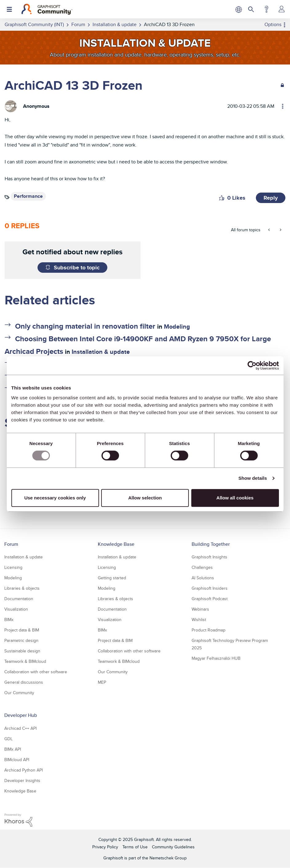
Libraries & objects (22, 588)
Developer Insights (22, 780)
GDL (8, 739)
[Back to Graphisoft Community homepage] (47, 9)
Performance (28, 196)
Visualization (16, 609)
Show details (253, 478)
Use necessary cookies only (55, 498)
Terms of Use (135, 847)
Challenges (202, 567)
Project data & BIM (22, 630)
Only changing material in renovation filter (85, 326)
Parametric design (21, 640)
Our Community (19, 693)
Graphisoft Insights (209, 557)
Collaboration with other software (36, 672)
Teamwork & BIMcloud (25, 661)
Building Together (211, 544)
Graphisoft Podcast (210, 599)
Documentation (19, 599)
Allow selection (145, 498)
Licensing (13, 567)
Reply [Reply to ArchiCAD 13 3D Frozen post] (271, 198)
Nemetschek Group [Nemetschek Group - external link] (168, 858)
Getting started (112, 578)
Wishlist (199, 620)
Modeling (177, 326)
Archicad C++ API (20, 728)
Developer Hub (21, 715)
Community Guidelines (173, 847)
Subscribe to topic (77, 268)
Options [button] (273, 24)
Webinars (200, 609)
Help (266, 9)
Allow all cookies (235, 498)
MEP (102, 682)
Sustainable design (22, 651)
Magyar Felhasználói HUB (216, 658)
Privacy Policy (105, 847)
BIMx (9, 620)
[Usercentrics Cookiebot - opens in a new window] (252, 366)
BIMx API (13, 749)
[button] (222, 198)
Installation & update (101, 352)
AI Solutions (203, 578)
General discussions (24, 682)
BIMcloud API (17, 760)
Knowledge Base (116, 544)
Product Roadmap (209, 630)
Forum (11, 544)
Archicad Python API (24, 770)
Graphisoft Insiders (210, 588)
